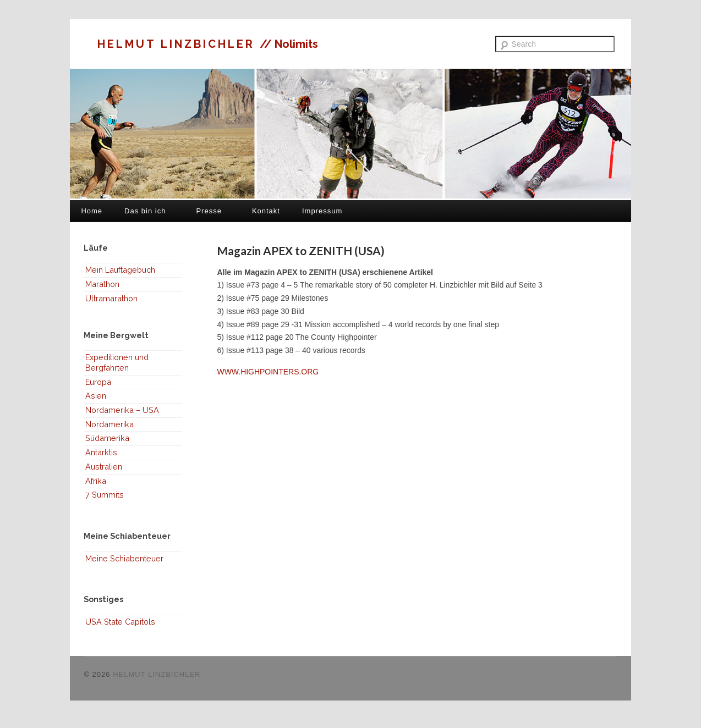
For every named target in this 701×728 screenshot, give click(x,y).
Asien (96, 396)
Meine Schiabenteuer (124, 558)
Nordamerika (109, 424)
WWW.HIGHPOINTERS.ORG (268, 372)
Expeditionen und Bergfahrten (117, 362)
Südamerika (107, 438)
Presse (209, 211)
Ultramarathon (111, 298)
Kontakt (266, 211)
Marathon (102, 284)
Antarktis (101, 452)
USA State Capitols (120, 622)
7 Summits (105, 495)
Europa (98, 382)
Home (92, 211)
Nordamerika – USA (122, 410)
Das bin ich (145, 211)
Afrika (96, 481)
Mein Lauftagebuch (120, 270)
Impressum (322, 211)
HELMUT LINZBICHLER (179, 44)
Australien (104, 467)
